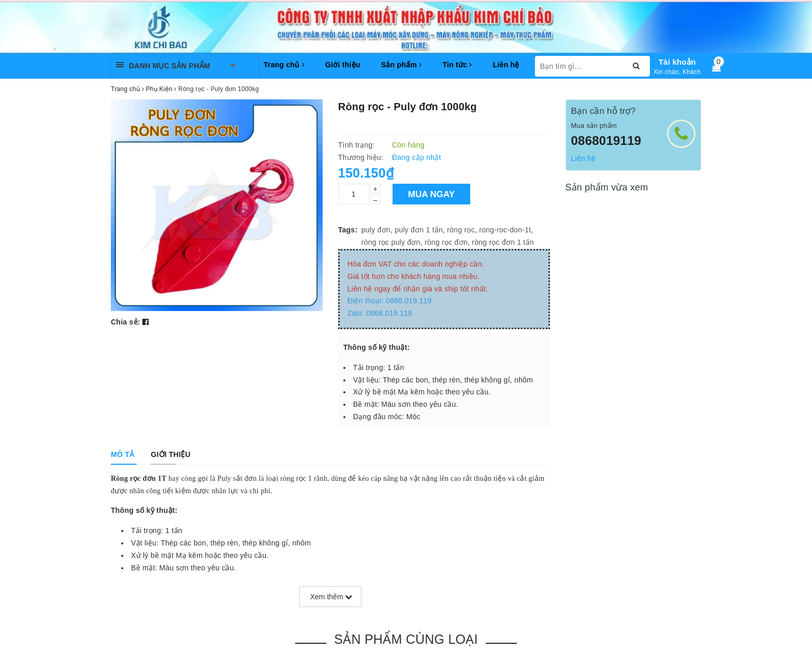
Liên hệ (506, 65)
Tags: (348, 230)
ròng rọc (461, 230)
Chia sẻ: (126, 322)
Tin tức (457, 65)
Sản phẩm (402, 65)
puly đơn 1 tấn (419, 230)
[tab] (122, 454)
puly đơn (376, 230)
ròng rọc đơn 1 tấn (503, 242)
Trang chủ (284, 65)
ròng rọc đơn (446, 242)
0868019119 (606, 141)
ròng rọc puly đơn (391, 242)
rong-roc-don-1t (505, 230)
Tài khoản (677, 62)
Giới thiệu (343, 65)
